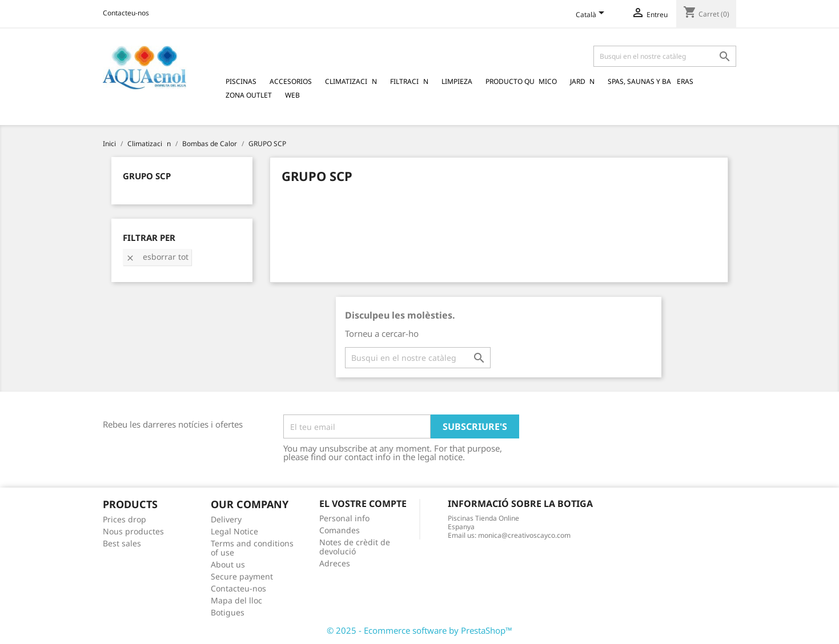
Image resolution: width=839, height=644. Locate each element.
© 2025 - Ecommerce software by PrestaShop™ (419, 630)
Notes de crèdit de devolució (355, 547)
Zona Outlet (249, 95)
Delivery (226, 519)
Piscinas (241, 81)
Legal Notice (234, 531)
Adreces (335, 563)
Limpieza (457, 81)
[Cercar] (665, 56)
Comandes (340, 530)
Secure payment (242, 576)
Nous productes (133, 531)
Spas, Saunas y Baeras (651, 81)
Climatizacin (351, 81)
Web (292, 95)
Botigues (228, 612)
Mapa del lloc (236, 600)
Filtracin (409, 81)
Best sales (122, 543)
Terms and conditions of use (252, 548)
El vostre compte (363, 504)
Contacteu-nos (126, 13)
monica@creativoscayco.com (524, 535)
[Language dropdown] (592, 15)
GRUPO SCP (147, 176)
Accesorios (291, 81)
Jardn (582, 81)
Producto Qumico (521, 81)
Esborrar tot (157, 257)
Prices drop (125, 519)
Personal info (344, 518)
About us (228, 564)
